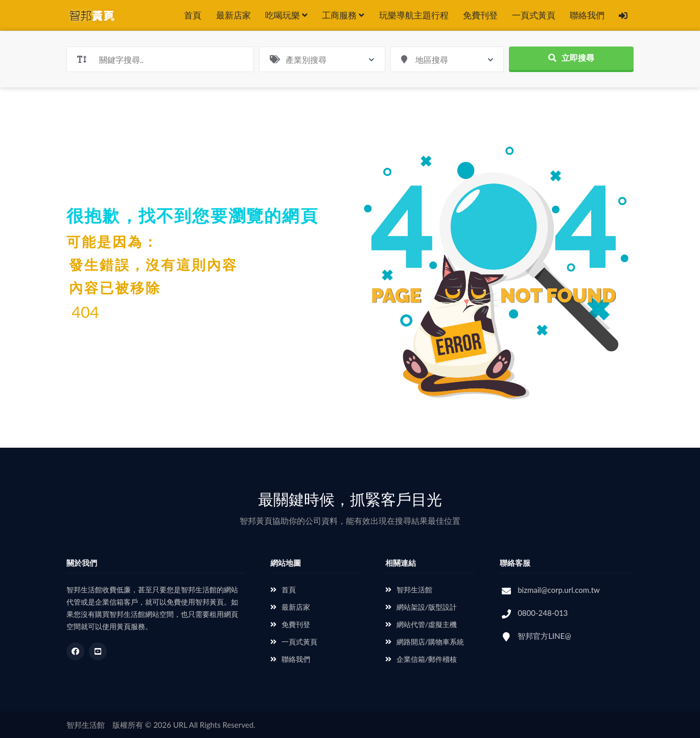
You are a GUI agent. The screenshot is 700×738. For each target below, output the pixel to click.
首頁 (193, 15)
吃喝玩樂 (286, 15)
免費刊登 (480, 15)
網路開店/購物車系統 (425, 642)
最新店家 (234, 15)
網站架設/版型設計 (421, 607)
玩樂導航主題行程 (414, 15)
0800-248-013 (543, 613)
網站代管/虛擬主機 (421, 624)
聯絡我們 (587, 15)
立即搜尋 (571, 57)
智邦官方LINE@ (544, 636)
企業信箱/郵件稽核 (421, 659)
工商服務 (343, 15)
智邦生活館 (409, 590)
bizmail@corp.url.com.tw (559, 590)
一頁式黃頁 (534, 15)
